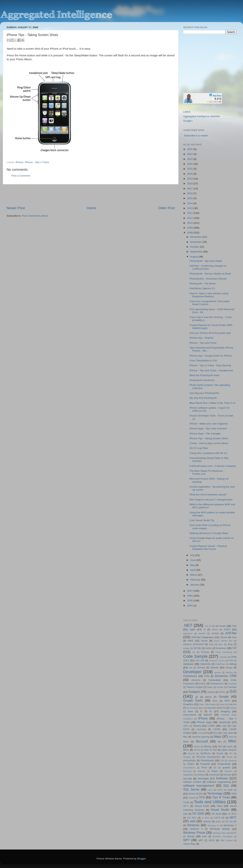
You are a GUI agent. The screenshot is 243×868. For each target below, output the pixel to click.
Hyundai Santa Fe (217, 708)
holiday (213, 704)
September (197, 252)
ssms (210, 790)
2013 (190, 208)
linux (216, 733)
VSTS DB (219, 818)
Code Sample (195, 656)
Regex (215, 771)
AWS (190, 641)
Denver (214, 668)
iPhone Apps (204, 722)
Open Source (229, 750)
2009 (190, 228)
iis (211, 711)
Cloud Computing (224, 652)
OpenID (191, 753)
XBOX (212, 840)
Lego (224, 726)
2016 (190, 193)
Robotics (228, 771)
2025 (190, 149)
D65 (231, 661)
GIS (233, 691)
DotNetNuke (190, 676)
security (188, 779)
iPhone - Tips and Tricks (203, 343)
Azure (204, 641)
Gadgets (194, 692)
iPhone (19, 162)
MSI (220, 747)
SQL (226, 786)
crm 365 (200, 661)
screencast (214, 775)
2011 (190, 218)
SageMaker (188, 775)
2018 (190, 184)
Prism (204, 768)
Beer (221, 644)
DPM (207, 676)
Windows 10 (213, 825)
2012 (190, 213)
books (208, 648)
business (221, 648)
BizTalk (197, 648)
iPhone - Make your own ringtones (209, 424)
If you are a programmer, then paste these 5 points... (210, 303)
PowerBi (205, 764)
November (196, 242)
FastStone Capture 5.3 (202, 288)
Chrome (205, 652)
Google (224, 697)
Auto (234, 637)
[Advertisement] (91, 195)
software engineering (219, 782)
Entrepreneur (217, 684)
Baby (211, 644)
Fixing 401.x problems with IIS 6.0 (209, 453)
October (195, 247)
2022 (190, 164)
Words (191, 836)
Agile (192, 629)
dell (191, 668)
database (188, 664)
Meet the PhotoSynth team (204, 375)
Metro (186, 742)
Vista (219, 806)
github (208, 697)
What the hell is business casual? (208, 495)
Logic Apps (227, 733)
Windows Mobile (220, 829)
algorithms (188, 633)
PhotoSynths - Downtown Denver (208, 279)
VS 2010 (216, 814)
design (229, 668)
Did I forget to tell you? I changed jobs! (211, 500)
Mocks (197, 747)
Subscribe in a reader (196, 136)
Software (222, 778)
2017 (190, 189)
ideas (190, 711)
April (193, 570)
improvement (190, 715)
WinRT (233, 833)
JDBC (186, 726)
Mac (185, 737)
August (194, 257)
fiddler (210, 687)
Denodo (201, 668)
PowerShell (224, 764)
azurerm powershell (193, 644)
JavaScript (225, 722)
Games (211, 692)
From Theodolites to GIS (203, 361)
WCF (233, 817)
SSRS (220, 790)
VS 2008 (198, 814)
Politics (191, 764)
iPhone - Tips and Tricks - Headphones (211, 370)
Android (202, 633)
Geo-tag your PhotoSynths (204, 393)
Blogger (142, 859)
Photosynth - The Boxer (203, 284)
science (201, 775)
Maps (218, 736)
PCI (231, 753)
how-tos (233, 704)
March (194, 575)
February (196, 580)
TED (234, 794)
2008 (190, 233)
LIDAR (217, 729)
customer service (217, 661)
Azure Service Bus (223, 641)
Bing (230, 644)
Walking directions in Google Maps (209, 533)
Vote (185, 814)
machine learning (201, 737)
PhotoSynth (207, 760)
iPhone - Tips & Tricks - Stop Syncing (210, 365)
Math (231, 737)
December (196, 237)
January (195, 585)
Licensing (201, 729)
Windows (193, 825)
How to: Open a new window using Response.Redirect (209, 295)
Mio (220, 742)
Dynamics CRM (226, 676)
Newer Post (16, 208)
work (204, 836)
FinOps (220, 687)
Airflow (215, 630)
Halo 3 (202, 704)
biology (186, 648)
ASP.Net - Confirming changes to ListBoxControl (208, 267)
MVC (186, 750)
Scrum (228, 775)
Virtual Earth (202, 806)
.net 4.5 (208, 626)
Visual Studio (220, 810)
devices (218, 672)
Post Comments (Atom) (35, 216)
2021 (190, 169)
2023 (190, 159)
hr (203, 708)
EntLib (202, 684)
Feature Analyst (195, 687)
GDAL (222, 692)
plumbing (232, 761)
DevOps (229, 672)
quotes (226, 768)
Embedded (215, 680)
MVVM (197, 750)
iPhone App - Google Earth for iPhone (211, 356)
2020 (190, 174)
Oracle (220, 753)
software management (199, 786)
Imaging (225, 711)
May (193, 565)
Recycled (187, 771)
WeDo (218, 822)
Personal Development (208, 757)
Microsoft (202, 741)
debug (233, 664)
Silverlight (203, 779)
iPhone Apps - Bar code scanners (208, 428)
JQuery (197, 726)
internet (208, 715)
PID (222, 761)
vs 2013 (206, 818)
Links (200, 733)
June (193, 560)
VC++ (186, 806)
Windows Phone (194, 833)
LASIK (211, 726)
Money (208, 746)
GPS (227, 701)
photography (190, 761)
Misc (232, 741)
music (230, 747)
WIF (227, 822)
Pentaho (187, 757)
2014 (190, 203)
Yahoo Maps (189, 844)
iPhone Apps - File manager (205, 434)
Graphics (188, 704)
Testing (192, 798)
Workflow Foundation (223, 836)
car (194, 652)
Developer (192, 672)
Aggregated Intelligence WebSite (202, 116)
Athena (224, 637)
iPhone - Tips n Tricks (37, 162)
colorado (223, 657)
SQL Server (191, 789)
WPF (201, 840)
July (193, 555)
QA (215, 768)
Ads (234, 626)
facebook (232, 684)
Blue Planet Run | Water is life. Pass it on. (213, 403)
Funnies (232, 687)
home (222, 704)
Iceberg (233, 708)
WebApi (207, 822)
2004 (190, 606)
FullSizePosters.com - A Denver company (213, 466)
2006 (190, 596)
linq (207, 733)
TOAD (186, 803)
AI (204, 630)
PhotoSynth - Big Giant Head (206, 261)
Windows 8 (196, 829)
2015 (190, 198)
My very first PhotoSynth (203, 398)
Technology (215, 793)
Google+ (188, 121)
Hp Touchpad (193, 708)
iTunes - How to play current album (209, 443)
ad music (221, 626)
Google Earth (193, 700)
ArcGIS (215, 633)
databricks (205, 664)
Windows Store (220, 833)
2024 (190, 154)
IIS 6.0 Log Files (199, 448)
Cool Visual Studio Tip (202, 520)
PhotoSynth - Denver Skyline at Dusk (210, 274)
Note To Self (210, 750)
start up (232, 790)
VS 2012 (192, 818)
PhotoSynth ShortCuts (202, 380)
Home (91, 208)
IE (201, 711)
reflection (202, 771)
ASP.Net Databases (203, 637)
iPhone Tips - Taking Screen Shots (209, 438)
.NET (188, 625)
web (193, 821)
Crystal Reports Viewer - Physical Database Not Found (208, 548)
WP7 (186, 840)
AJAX (227, 629)
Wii (235, 822)
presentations (189, 768)
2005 (190, 601)
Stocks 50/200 (196, 794)
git (197, 697)
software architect (192, 782)
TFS (202, 797)
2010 (190, 223)
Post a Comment (21, 176)
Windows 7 (230, 825)
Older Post (166, 208)
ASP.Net (231, 633)
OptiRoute (206, 753)
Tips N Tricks (221, 797)
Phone (229, 757)
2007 (190, 591)
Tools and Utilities (210, 802)
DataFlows (220, 664)
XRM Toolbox (227, 840)
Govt (215, 701)
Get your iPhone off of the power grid (210, 333)
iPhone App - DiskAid (201, 338)
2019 (190, 179)
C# (234, 648)
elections (196, 680)
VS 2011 (232, 814)
